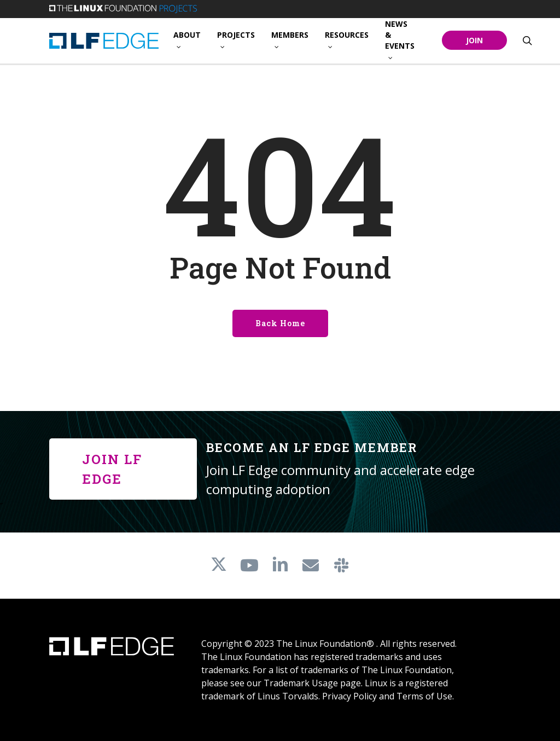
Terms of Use (424, 696)
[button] (123, 469)
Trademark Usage (301, 683)
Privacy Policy (349, 696)
